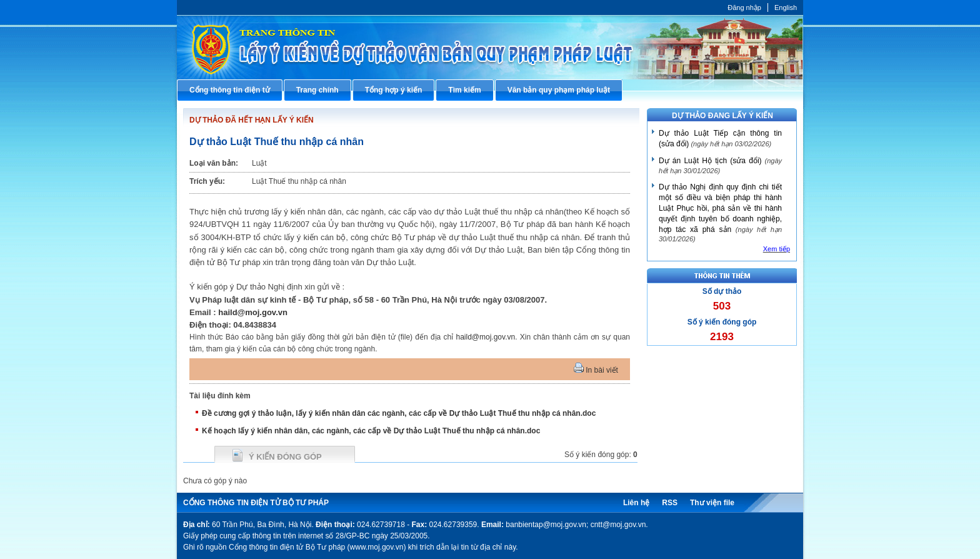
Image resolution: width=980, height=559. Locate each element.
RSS (670, 503)
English (786, 8)
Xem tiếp (777, 249)
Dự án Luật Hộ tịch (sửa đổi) (710, 161)
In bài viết (596, 370)
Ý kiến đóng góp (285, 457)
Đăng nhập (744, 8)
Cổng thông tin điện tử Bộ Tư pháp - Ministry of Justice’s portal (490, 47)
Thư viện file (712, 503)
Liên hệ (636, 503)
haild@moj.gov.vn (253, 312)
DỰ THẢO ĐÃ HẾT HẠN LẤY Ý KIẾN (252, 120)
